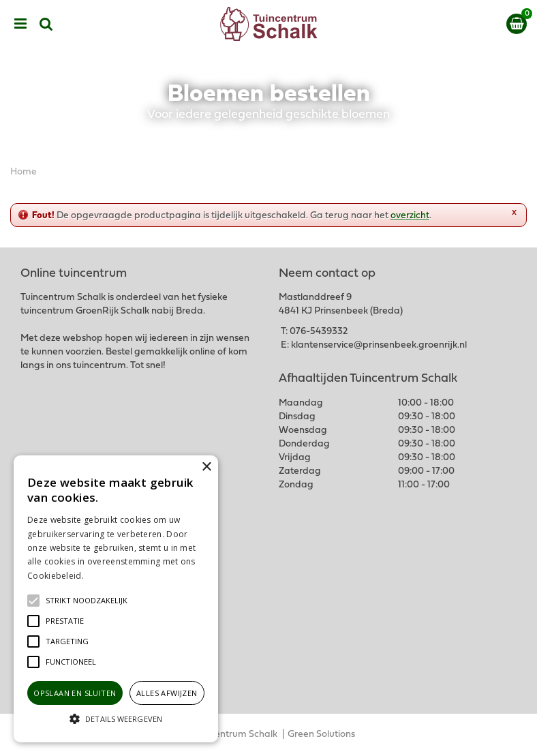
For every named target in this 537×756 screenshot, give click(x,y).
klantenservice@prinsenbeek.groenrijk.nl (379, 345)
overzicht (410, 216)
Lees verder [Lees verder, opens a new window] (109, 576)
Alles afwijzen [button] (167, 693)
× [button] (206, 467)
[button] (87, 601)
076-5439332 (319, 332)
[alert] (116, 599)
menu (20, 24)
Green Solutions (321, 735)
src (46, 24)
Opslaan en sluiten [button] (75, 693)
